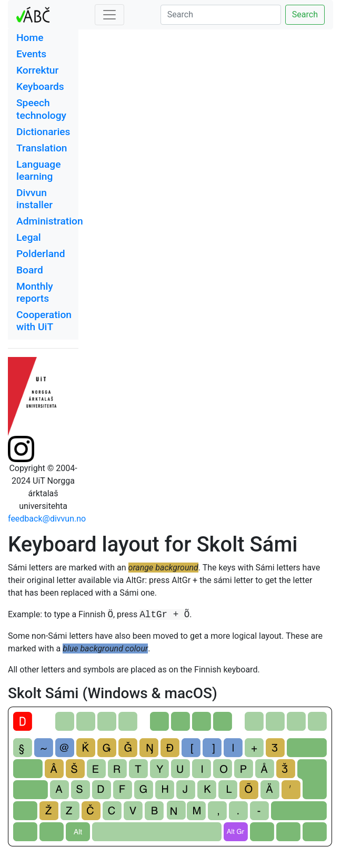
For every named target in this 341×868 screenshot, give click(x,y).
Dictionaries (43, 132)
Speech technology (41, 109)
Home (30, 38)
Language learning (38, 170)
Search (305, 14)
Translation (42, 148)
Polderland (41, 254)
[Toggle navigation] (109, 15)
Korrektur (37, 70)
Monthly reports (35, 292)
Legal (29, 237)
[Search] (221, 15)
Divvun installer (34, 199)
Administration (50, 221)
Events (31, 54)
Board (30, 270)
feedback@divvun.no (47, 519)
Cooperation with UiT (44, 321)
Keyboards (40, 86)
